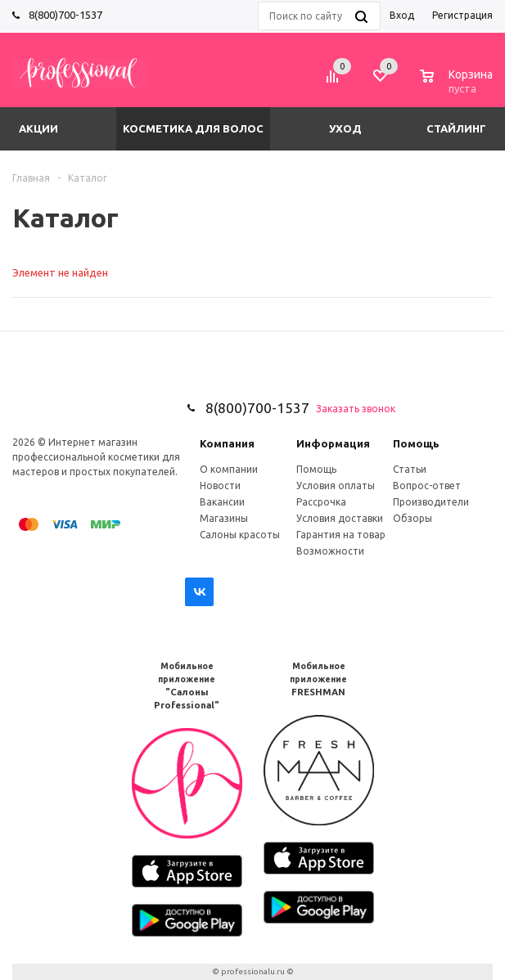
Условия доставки (340, 518)
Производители (431, 502)
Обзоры (413, 518)
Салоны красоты (240, 535)
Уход (345, 128)
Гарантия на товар (341, 535)
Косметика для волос (193, 128)
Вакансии (222, 502)
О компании (229, 469)
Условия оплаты (336, 486)
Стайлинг (456, 128)
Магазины (224, 518)
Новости (220, 486)
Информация (333, 443)
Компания (227, 443)
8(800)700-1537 (65, 15)
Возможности (330, 551)
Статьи (410, 469)
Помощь (416, 443)
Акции (38, 128)
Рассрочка (321, 502)
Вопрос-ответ (427, 486)
